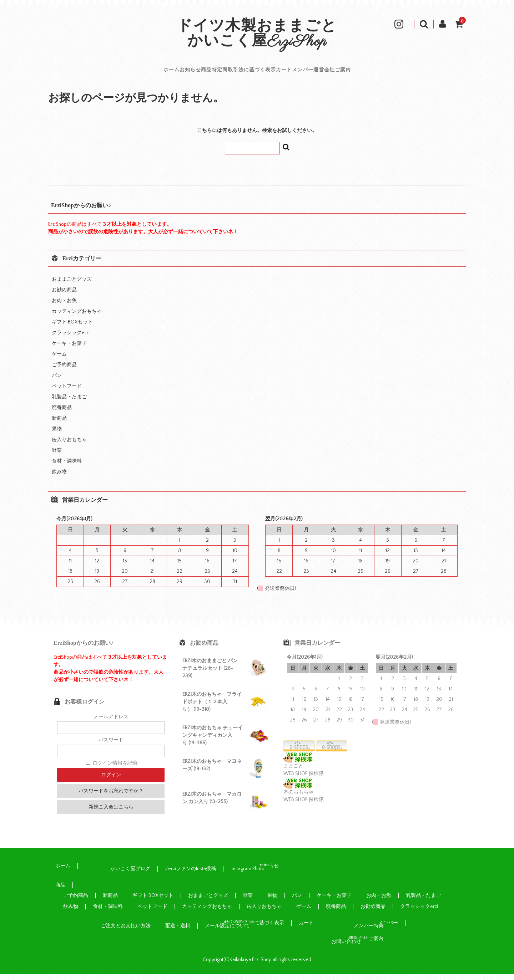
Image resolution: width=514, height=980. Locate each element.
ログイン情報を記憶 (112, 769)
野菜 (57, 456)
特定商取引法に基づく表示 (242, 73)
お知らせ (147, 73)
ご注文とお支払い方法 (126, 931)
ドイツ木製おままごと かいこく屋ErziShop (265, 34)
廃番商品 (62, 413)
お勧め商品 (64, 296)
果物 (57, 435)
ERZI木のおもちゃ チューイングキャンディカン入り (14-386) (213, 741)
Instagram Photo (248, 874)
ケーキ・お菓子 (69, 349)
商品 (182, 73)
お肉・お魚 (64, 306)
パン (57, 381)
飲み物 (59, 478)
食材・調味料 (67, 467)
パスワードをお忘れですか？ (111, 797)
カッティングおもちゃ (77, 317)
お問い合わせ (346, 947)
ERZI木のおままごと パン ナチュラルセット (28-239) (210, 674)
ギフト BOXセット (72, 328)
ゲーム (59, 360)
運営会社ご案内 (394, 73)
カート (305, 73)
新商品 (59, 424)
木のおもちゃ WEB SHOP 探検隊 (304, 798)
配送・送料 (178, 931)
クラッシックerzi (71, 338)
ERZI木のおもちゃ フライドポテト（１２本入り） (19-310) (212, 708)
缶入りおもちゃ (69, 445)
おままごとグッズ (72, 285)
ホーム (109, 73)
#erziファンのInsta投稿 (190, 874)
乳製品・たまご (69, 403)
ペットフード (67, 392)
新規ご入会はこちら (111, 813)
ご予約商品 (64, 371)
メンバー (343, 73)
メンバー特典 (369, 931)
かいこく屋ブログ (130, 874)
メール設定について (227, 931)
